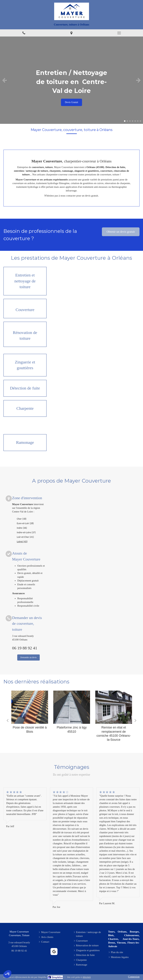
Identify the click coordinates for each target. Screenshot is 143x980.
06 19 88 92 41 (25, 648)
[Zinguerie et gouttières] (25, 365)
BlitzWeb (87, 977)
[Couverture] (25, 309)
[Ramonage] (25, 443)
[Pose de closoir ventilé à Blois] (30, 707)
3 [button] (130, 121)
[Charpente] (25, 409)
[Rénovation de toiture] (25, 334)
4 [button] (133, 121)
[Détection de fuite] (25, 388)
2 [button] (127, 121)
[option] (71, 80)
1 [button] (125, 121)
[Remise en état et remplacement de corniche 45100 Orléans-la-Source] (114, 707)
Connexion (134, 977)
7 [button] (140, 121)
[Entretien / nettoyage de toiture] (25, 281)
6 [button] (138, 121)
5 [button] (135, 121)
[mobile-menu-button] (119, 33)
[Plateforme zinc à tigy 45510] (72, 707)
